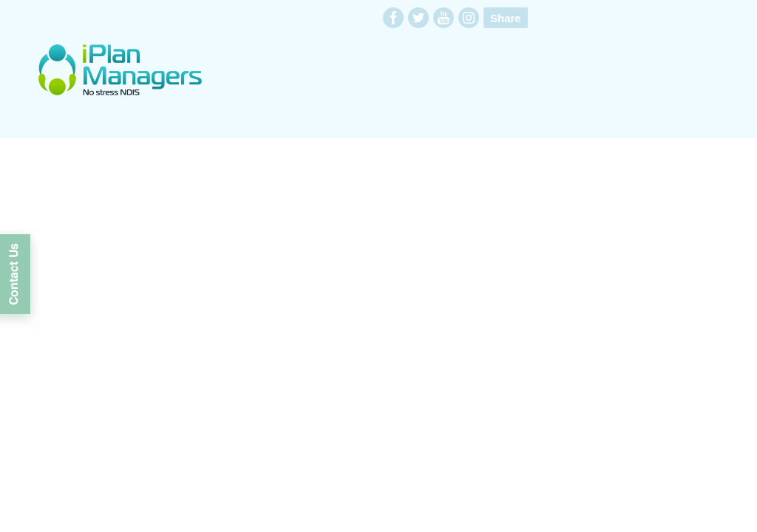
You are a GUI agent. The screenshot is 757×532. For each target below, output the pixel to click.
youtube (444, 18)
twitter (418, 18)
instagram (469, 18)
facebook (393, 18)
